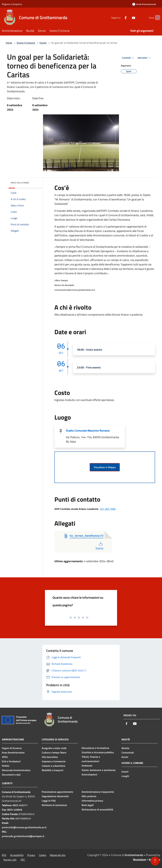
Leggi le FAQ (49, 801)
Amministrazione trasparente (98, 792)
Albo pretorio (89, 796)
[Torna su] (155, 861)
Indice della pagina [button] (20, 183)
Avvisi (125, 757)
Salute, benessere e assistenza (99, 770)
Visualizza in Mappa (105, 467)
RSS (4, 855)
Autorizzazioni (89, 774)
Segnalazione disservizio (55, 796)
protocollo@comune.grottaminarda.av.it (24, 827)
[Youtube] (128, 17)
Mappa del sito (58, 855)
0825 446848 (15, 810)
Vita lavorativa (50, 757)
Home (9, 43)
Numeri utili (10, 860)
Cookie (42, 855)
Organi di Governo (12, 748)
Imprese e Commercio (54, 761)
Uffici (5, 757)
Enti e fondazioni (11, 761)
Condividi (128, 58)
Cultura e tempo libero (54, 752)
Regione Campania (12, 4)
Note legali (88, 805)
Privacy (31, 855)
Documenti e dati (11, 775)
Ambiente (87, 766)
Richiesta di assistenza (54, 805)
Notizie (125, 748)
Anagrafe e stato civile (54, 748)
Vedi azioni (145, 58)
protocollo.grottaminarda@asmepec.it (23, 836)
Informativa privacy (92, 801)
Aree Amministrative (13, 752)
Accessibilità (17, 855)
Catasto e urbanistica (53, 766)
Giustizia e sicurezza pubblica (98, 752)
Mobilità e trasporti (53, 770)
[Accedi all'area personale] (144, 4)
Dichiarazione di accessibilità (97, 809)
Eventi (43, 43)
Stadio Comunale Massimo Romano (88, 431)
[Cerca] (156, 18)
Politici (6, 766)
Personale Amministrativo (16, 770)
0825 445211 (20, 805)
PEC (23, 860)
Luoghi (125, 776)
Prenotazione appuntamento (58, 792)
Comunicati (128, 752)
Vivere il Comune (26, 43)
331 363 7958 (108, 509)
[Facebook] (120, 17)
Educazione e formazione (95, 748)
